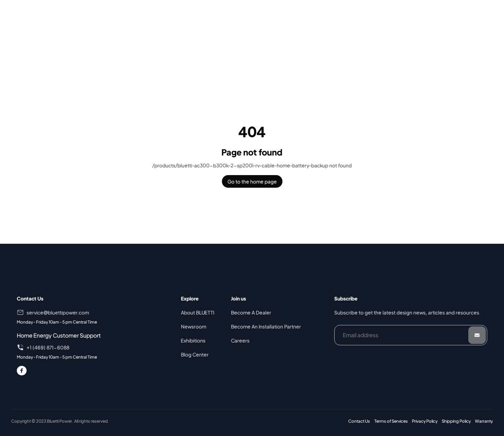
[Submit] (477, 335)
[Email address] (411, 335)
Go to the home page (252, 181)
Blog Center (195, 354)
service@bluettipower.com (58, 312)
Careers (240, 340)
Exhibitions (193, 340)
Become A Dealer (251, 312)
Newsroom (194, 326)
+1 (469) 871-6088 (48, 347)
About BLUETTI (198, 312)
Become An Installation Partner (266, 326)
